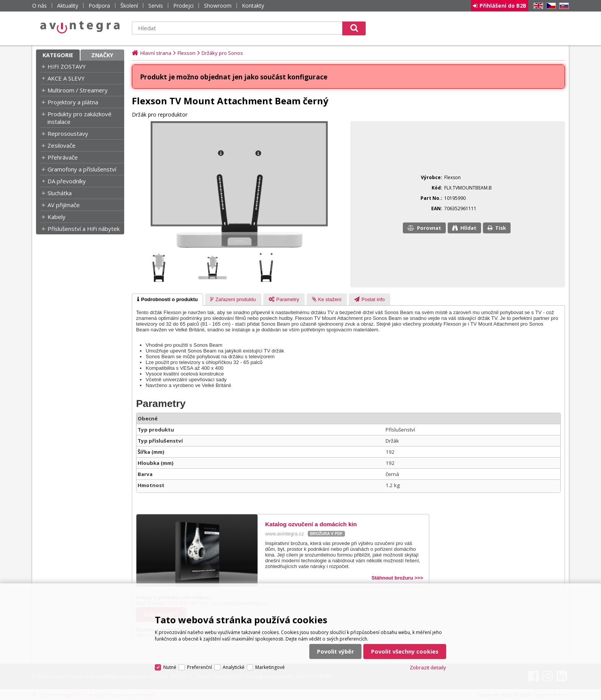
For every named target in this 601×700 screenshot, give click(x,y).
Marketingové (270, 667)
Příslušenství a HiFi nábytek (84, 229)
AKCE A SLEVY (66, 78)
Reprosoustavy (68, 133)
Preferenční (200, 667)
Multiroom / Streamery (78, 90)
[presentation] (167, 300)
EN (537, 6)
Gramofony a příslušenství (82, 169)
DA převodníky (67, 181)
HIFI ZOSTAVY (67, 66)
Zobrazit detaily (428, 667)
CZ (550, 6)
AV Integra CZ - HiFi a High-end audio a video (80, 27)
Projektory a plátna (73, 102)
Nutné (170, 667)
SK (563, 6)
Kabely (57, 217)
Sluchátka (60, 193)
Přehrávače (63, 157)
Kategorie (58, 55)
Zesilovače (62, 145)
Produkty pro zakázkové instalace (80, 118)
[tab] (167, 300)
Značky (102, 55)
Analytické (234, 667)
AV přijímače (64, 205)
